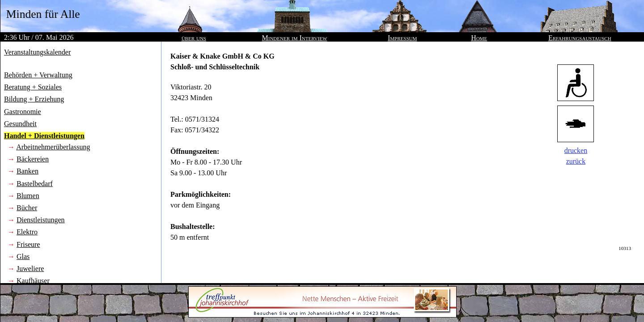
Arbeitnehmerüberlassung (53, 147)
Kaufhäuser (33, 281)
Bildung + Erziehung (34, 99)
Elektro (27, 232)
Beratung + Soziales (33, 87)
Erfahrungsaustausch (580, 38)
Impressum (402, 38)
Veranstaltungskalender (37, 52)
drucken (576, 150)
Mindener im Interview (295, 38)
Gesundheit (20, 124)
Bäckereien (33, 159)
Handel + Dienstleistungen (44, 136)
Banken (28, 171)
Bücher (27, 208)
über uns (194, 38)
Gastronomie (23, 112)
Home (479, 38)
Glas (23, 256)
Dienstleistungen (41, 220)
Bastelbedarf (35, 184)
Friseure (28, 244)
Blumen (28, 196)
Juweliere (30, 269)
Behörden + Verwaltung (38, 75)
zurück (576, 161)
